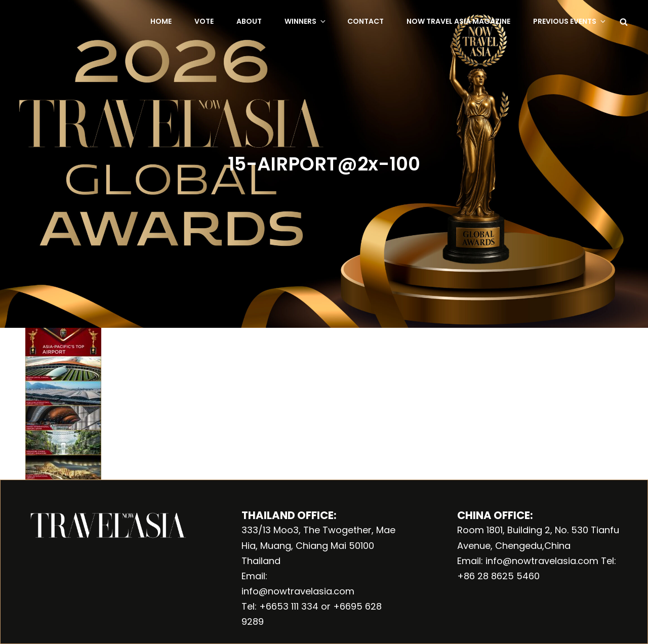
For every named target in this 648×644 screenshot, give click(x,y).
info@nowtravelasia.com (298, 591)
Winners (306, 21)
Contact (366, 21)
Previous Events (570, 21)
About (249, 21)
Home (161, 21)
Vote (204, 21)
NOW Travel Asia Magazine (458, 21)
